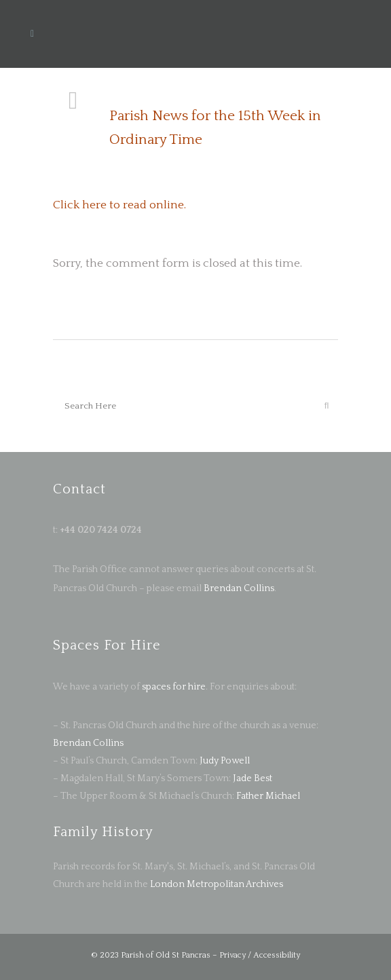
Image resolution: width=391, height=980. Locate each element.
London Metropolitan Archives (217, 884)
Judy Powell (225, 761)
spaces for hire (174, 687)
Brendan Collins (238, 588)
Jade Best (253, 778)
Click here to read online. (119, 205)
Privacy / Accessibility (260, 955)
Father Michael (268, 796)
